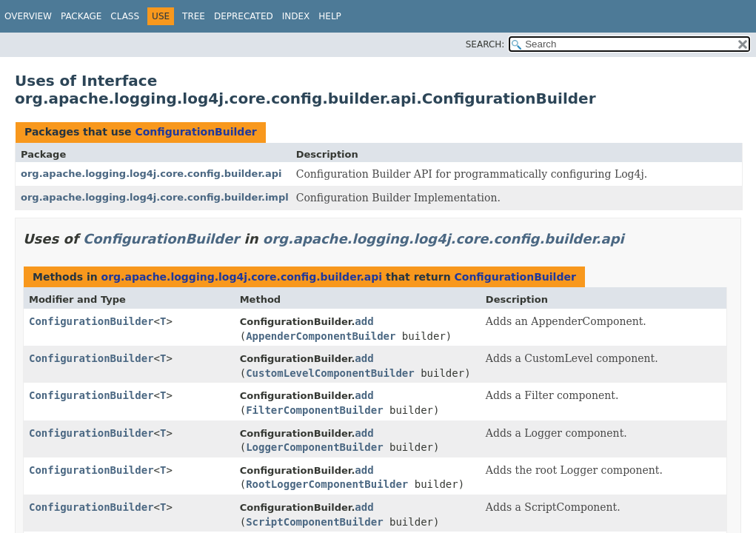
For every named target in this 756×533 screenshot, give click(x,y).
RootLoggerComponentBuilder (327, 484)
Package (81, 16)
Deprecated (244, 16)
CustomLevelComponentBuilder (330, 373)
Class (125, 16)
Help (330, 16)
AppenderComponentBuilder (321, 336)
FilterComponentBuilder (314, 410)
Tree (194, 16)
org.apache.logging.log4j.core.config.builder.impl (155, 197)
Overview (28, 16)
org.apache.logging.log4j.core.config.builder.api (151, 174)
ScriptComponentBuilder (314, 522)
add (364, 321)
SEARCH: (485, 44)
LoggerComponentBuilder (314, 447)
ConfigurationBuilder (195, 132)
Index (296, 16)
